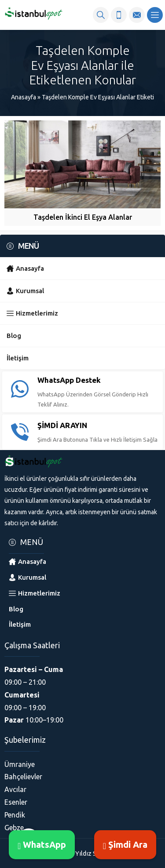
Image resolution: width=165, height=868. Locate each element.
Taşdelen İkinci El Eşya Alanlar (83, 217)
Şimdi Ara (125, 844)
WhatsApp (42, 844)
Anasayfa (24, 97)
